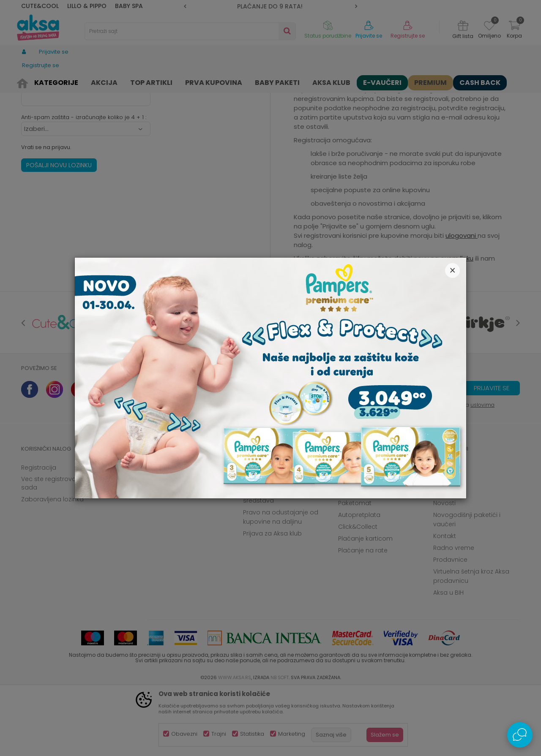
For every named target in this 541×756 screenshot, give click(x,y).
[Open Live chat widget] (520, 735)
